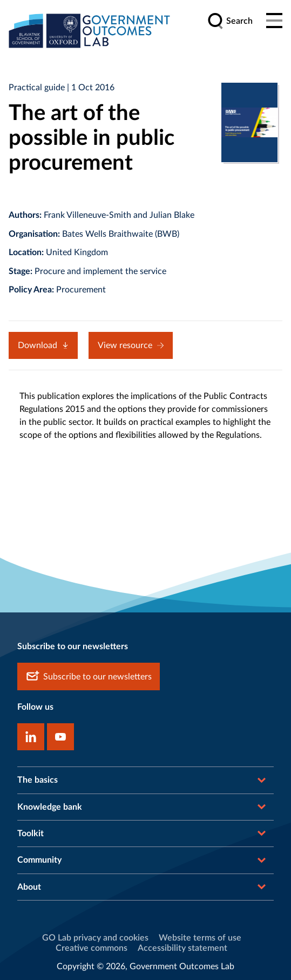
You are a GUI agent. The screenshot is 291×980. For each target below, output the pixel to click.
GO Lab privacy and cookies (95, 938)
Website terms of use (200, 938)
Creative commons (92, 948)
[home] (90, 31)
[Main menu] (274, 21)
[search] (230, 21)
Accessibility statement (182, 948)
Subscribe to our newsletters (89, 676)
